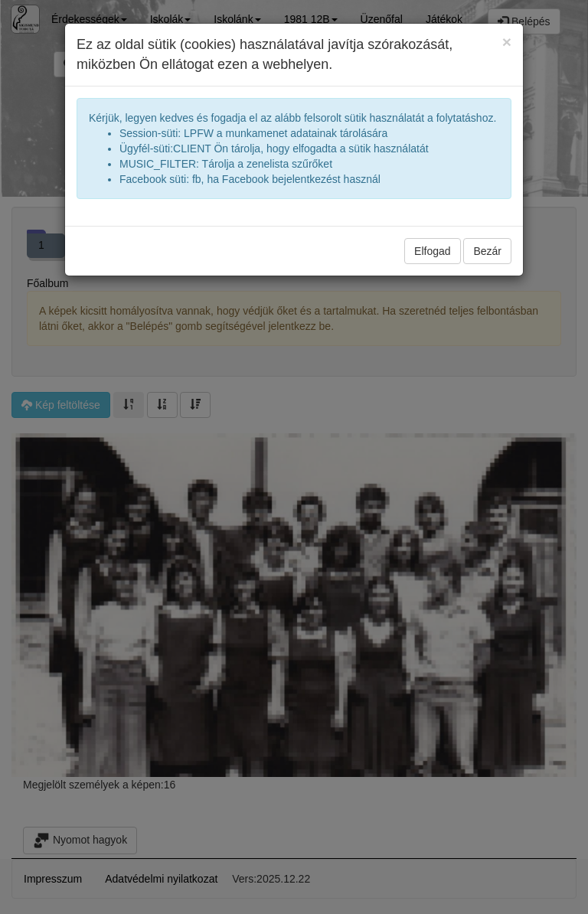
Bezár (487, 251)
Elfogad (432, 251)
